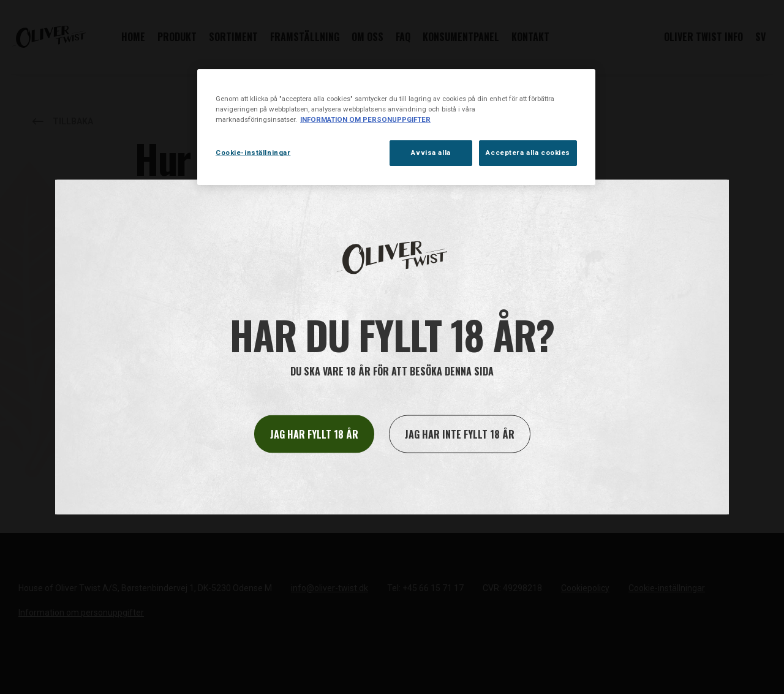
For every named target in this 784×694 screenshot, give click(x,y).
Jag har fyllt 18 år (314, 434)
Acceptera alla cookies (528, 153)
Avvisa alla (431, 153)
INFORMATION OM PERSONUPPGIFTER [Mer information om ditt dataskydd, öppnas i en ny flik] (365, 119)
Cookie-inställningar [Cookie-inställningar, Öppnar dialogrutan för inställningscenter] (253, 153)
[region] (396, 127)
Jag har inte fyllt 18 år (460, 434)
